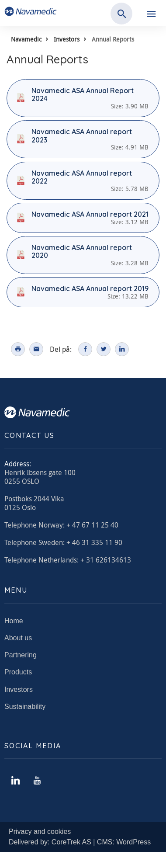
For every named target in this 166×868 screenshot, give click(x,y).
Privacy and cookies (40, 832)
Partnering (21, 655)
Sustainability (25, 707)
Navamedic (26, 39)
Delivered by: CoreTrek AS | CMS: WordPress (80, 842)
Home (14, 621)
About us (18, 638)
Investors (67, 39)
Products (18, 672)
